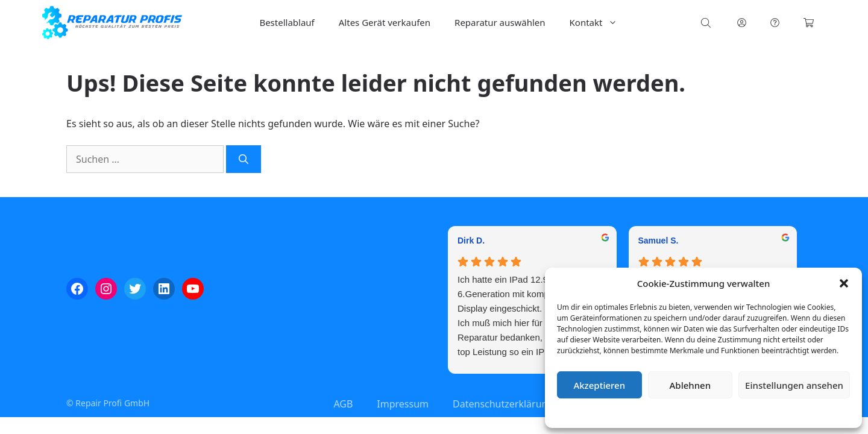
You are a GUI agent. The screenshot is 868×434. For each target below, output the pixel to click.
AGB (343, 404)
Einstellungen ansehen (794, 385)
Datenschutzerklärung (712, 413)
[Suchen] (244, 159)
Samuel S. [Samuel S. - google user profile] (659, 241)
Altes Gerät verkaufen (385, 22)
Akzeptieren (599, 385)
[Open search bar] (707, 23)
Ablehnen (690, 385)
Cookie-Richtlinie (640, 413)
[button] (844, 283)
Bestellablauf (287, 22)
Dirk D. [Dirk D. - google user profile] (471, 241)
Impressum (775, 413)
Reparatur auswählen (500, 22)
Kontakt (600, 23)
